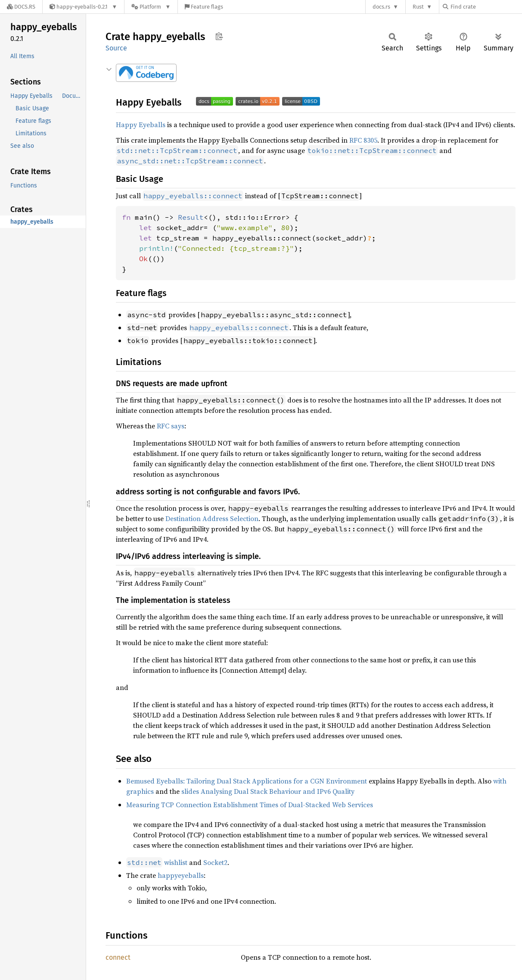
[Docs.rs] (21, 7)
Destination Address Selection (212, 518)
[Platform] (151, 7)
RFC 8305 (363, 140)
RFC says (171, 426)
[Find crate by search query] (486, 7)
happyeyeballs (181, 875)
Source (116, 48)
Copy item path (219, 36)
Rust (418, 7)
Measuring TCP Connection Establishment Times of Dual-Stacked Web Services (250, 805)
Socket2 (215, 862)
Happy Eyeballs (141, 125)
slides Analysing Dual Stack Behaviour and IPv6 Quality (268, 791)
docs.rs (381, 7)
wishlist (157, 862)
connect (118, 957)
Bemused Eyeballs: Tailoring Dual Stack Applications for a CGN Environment (247, 781)
